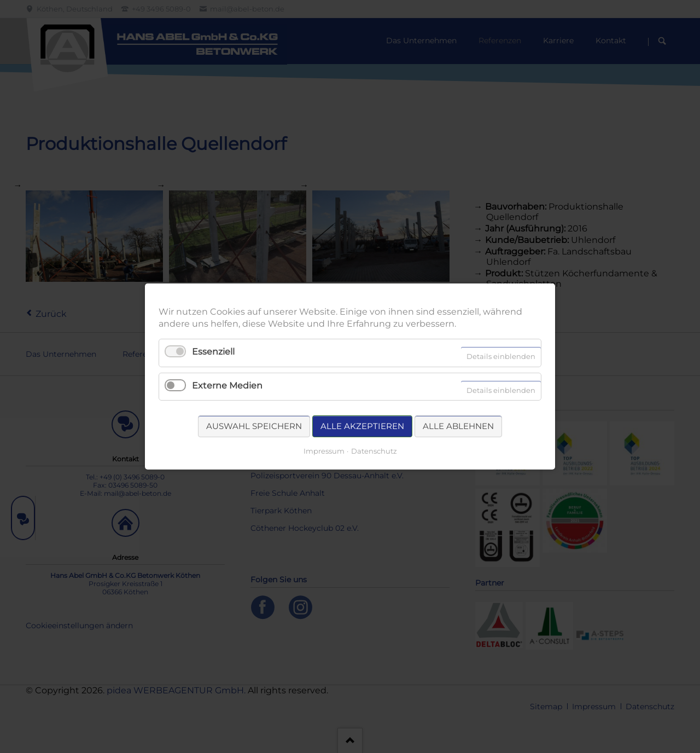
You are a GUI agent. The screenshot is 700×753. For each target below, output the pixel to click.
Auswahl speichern (254, 426)
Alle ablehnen (458, 426)
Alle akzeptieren (362, 426)
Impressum (324, 451)
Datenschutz (374, 451)
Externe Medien (227, 386)
